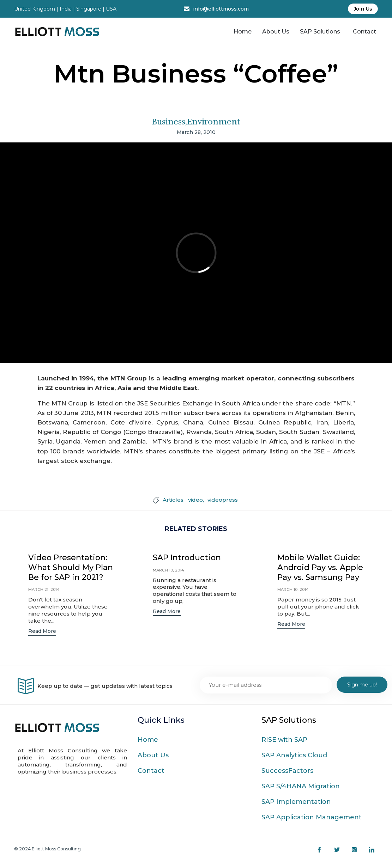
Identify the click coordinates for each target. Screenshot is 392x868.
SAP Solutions (320, 32)
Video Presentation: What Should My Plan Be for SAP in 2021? (71, 567)
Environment (214, 122)
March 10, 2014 (168, 570)
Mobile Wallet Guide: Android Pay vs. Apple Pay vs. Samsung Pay (320, 567)
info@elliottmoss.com (221, 9)
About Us (276, 32)
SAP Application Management (312, 818)
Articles (173, 500)
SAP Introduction (187, 558)
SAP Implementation (296, 802)
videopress (223, 500)
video (195, 500)
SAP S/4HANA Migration (301, 787)
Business (168, 122)
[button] (42, 632)
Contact (364, 32)
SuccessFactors (287, 771)
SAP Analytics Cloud (294, 756)
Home (243, 32)
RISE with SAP (284, 740)
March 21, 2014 (44, 589)
